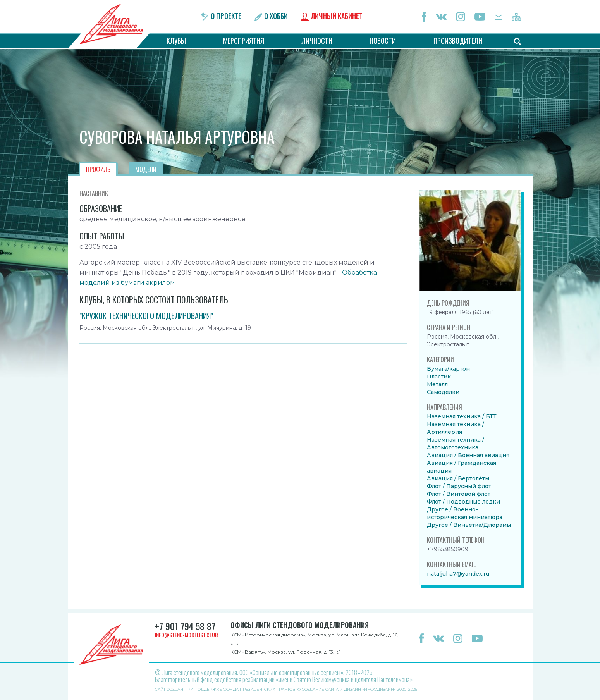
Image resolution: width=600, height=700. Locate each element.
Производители (458, 41)
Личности (317, 41)
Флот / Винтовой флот (459, 494)
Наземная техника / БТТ (462, 416)
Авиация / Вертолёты (458, 478)
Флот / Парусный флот (459, 486)
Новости (383, 41)
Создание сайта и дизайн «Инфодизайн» (349, 689)
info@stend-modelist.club (187, 635)
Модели (146, 169)
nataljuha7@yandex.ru (458, 574)
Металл (437, 384)
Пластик (439, 377)
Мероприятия (244, 41)
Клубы (176, 41)
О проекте (226, 16)
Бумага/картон (448, 369)
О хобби (276, 16)
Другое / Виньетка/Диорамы (469, 525)
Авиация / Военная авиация (468, 455)
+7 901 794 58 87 (185, 626)
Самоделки (443, 392)
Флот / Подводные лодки (463, 502)
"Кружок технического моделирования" (146, 316)
